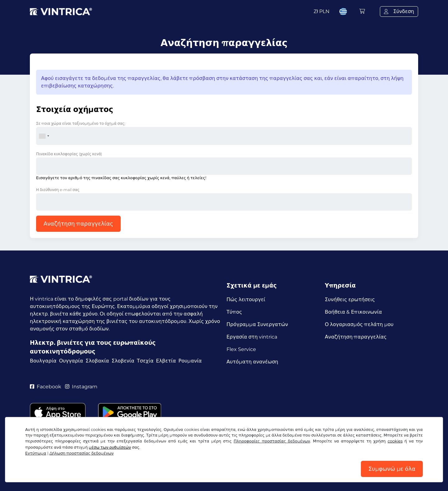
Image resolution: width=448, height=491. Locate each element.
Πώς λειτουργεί (246, 299)
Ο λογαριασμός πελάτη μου (359, 324)
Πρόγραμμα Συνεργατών (257, 324)
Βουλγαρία (43, 361)
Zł (322, 11)
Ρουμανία (190, 361)
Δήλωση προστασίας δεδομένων (82, 453)
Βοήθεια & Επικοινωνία (353, 312)
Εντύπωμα (36, 453)
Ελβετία (166, 361)
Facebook (46, 387)
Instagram (81, 387)
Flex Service (241, 349)
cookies (395, 441)
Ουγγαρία (71, 361)
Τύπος (234, 312)
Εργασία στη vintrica (252, 337)
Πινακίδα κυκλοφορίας (69, 154)
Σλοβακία (97, 361)
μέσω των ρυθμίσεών (110, 447)
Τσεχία (145, 361)
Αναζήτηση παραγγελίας (78, 224)
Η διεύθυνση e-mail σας (58, 190)
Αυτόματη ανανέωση (252, 362)
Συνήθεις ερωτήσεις (350, 299)
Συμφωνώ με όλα (392, 469)
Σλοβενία (123, 361)
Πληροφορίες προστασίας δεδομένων (272, 441)
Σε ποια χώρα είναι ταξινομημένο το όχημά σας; (81, 123)
